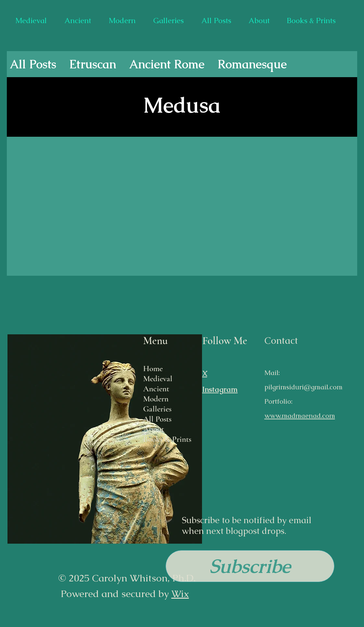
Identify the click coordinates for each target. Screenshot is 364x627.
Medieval (158, 379)
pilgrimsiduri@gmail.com (303, 387)
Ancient (156, 389)
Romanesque (252, 64)
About (154, 429)
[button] (250, 566)
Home (153, 369)
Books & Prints (167, 439)
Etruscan (93, 64)
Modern (156, 399)
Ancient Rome (167, 64)
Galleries (157, 409)
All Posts (33, 64)
